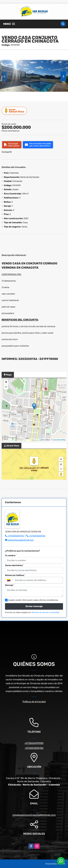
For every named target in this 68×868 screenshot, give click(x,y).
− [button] (6, 387)
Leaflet (42, 440)
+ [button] (6, 382)
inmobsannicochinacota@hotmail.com (34, 815)
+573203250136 (16, 536)
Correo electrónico (14, 565)
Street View (15, 111)
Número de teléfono (15, 575)
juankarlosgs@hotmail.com (21, 540)
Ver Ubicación (28, 468)
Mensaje (10, 585)
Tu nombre (11, 555)
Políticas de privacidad (34, 702)
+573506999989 (34, 743)
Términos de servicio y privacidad (45, 612)
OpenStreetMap (59, 440)
